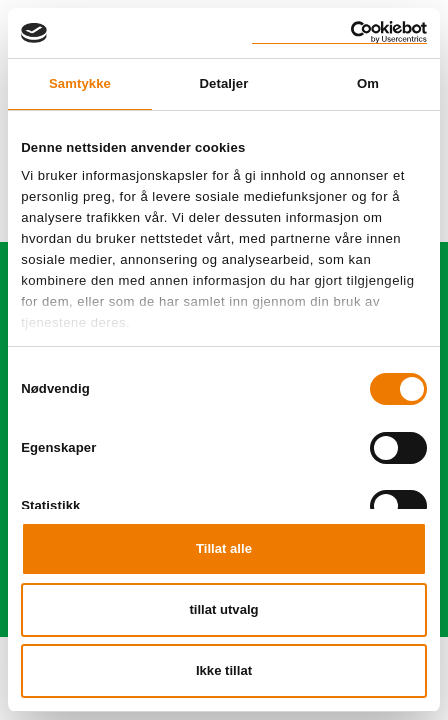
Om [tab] (368, 83)
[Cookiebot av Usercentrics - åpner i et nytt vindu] (339, 32)
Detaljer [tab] (224, 83)
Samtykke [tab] (80, 83)
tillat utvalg (223, 609)
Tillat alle (224, 548)
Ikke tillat (224, 670)
